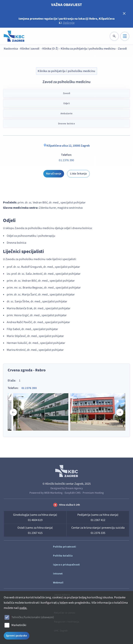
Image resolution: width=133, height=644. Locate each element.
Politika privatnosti (65, 547)
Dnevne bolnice (66, 124)
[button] (120, 412)
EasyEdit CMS (73, 493)
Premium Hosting (93, 493)
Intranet (58, 574)
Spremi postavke (17, 636)
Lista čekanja (78, 174)
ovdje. (23, 608)
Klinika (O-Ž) (50, 49)
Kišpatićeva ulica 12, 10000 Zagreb (67, 146)
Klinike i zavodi (30, 49)
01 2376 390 (66, 160)
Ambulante (66, 114)
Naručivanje (54, 174)
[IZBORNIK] (125, 36)
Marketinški (19, 625)
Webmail (58, 583)
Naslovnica (11, 49)
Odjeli (67, 103)
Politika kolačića (63, 556)
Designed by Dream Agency (67, 488)
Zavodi (122, 49)
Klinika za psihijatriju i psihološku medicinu (88, 49)
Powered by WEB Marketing (46, 493)
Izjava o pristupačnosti (66, 565)
